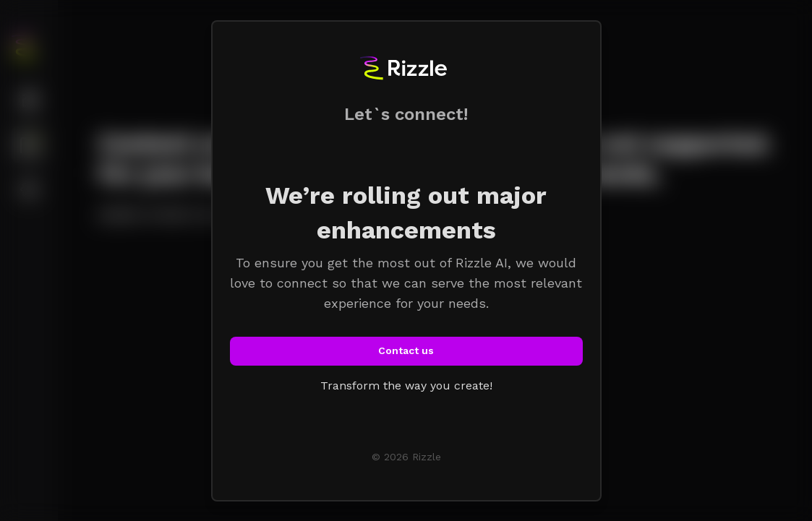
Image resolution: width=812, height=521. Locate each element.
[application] (808, 517)
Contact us (406, 350)
